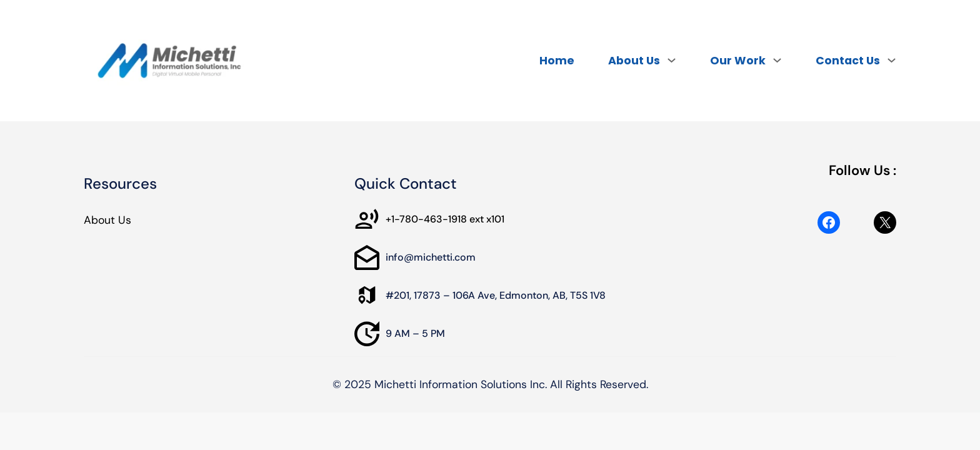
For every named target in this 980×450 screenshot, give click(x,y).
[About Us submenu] (672, 60)
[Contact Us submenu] (892, 60)
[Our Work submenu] (777, 60)
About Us (107, 220)
